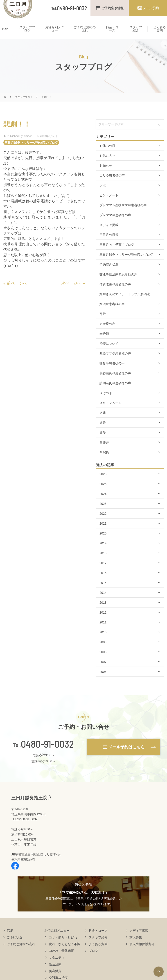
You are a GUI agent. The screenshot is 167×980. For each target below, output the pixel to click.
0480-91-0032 (47, 753)
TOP (5, 35)
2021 (103, 532)
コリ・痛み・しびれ (63, 946)
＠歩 (103, 441)
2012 (103, 621)
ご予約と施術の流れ (85, 35)
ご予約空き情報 (113, 8)
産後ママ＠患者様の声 (115, 362)
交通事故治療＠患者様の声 (118, 283)
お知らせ (106, 174)
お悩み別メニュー (55, 35)
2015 (103, 592)
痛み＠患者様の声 (112, 372)
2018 (103, 562)
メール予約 (151, 8)
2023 (103, 512)
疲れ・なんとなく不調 (65, 953)
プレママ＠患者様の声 (115, 224)
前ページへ (17, 292)
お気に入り (107, 164)
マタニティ (57, 966)
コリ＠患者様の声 (112, 184)
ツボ (103, 194)
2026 (103, 483)
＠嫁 (103, 421)
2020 (103, 542)
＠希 (103, 431)
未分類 (104, 342)
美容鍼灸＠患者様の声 (115, 382)
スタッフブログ (27, 35)
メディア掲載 (109, 234)
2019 (103, 552)
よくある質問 (98, 953)
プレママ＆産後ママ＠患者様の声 (123, 214)
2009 (103, 651)
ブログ (93, 959)
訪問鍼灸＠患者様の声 (115, 392)
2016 (103, 582)
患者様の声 (107, 333)
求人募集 (136, 946)
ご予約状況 (15, 946)
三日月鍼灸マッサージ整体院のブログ (31, 151)
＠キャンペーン (111, 412)
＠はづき (106, 402)
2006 (103, 681)
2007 (103, 671)
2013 (103, 611)
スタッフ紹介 (136, 35)
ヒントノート (109, 204)
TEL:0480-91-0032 (24, 828)
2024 (103, 503)
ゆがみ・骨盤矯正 (61, 959)
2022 (103, 522)
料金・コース (112, 35)
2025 (103, 493)
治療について (109, 352)
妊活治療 (55, 973)
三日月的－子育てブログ (117, 253)
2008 (103, 661)
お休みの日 (107, 155)
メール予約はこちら (126, 756)
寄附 (103, 323)
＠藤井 (104, 451)
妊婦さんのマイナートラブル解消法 (125, 303)
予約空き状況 (109, 273)
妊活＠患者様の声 (112, 313)
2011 (103, 631)
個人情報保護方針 (142, 953)
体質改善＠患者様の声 (115, 293)
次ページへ (71, 292)
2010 (103, 641)
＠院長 (104, 461)
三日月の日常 (109, 244)
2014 (103, 601)
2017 (103, 572)
